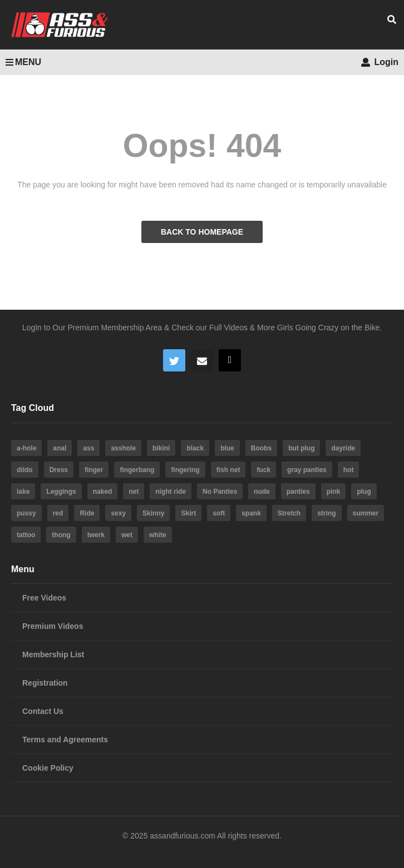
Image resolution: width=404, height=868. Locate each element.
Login (380, 62)
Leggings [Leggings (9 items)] (61, 492)
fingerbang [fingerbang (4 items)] (137, 470)
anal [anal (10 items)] (60, 448)
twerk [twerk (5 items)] (96, 535)
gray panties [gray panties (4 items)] (307, 470)
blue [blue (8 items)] (227, 448)
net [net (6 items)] (134, 492)
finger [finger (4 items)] (94, 470)
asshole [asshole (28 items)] (123, 448)
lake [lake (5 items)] (23, 492)
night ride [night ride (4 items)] (171, 492)
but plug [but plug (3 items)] (301, 448)
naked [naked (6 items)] (103, 492)
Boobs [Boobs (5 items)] (261, 448)
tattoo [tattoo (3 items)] (26, 535)
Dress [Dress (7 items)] (59, 470)
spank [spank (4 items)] (251, 513)
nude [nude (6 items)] (262, 492)
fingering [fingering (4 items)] (185, 470)
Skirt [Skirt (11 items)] (188, 513)
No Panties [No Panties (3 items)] (220, 492)
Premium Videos (53, 626)
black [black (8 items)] (195, 448)
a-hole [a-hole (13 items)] (26, 448)
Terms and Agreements (65, 740)
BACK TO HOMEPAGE (202, 232)
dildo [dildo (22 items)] (25, 470)
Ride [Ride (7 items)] (87, 513)
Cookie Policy (48, 768)
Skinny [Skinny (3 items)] (153, 513)
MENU (23, 62)
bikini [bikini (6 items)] (161, 448)
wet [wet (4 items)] (127, 535)
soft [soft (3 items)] (219, 513)
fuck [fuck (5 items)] (263, 470)
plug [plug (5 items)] (364, 492)
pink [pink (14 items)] (334, 492)
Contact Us (43, 711)
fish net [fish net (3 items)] (228, 470)
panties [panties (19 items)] (298, 492)
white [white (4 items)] (158, 535)
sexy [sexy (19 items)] (118, 513)
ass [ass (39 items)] (88, 448)
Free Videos (44, 598)
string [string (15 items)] (326, 513)
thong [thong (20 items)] (61, 535)
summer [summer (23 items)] (366, 513)
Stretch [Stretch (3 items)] (289, 513)
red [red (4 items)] (58, 513)
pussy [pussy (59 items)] (26, 513)
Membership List (53, 654)
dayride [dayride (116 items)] (343, 448)
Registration (45, 683)
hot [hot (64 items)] (349, 470)
